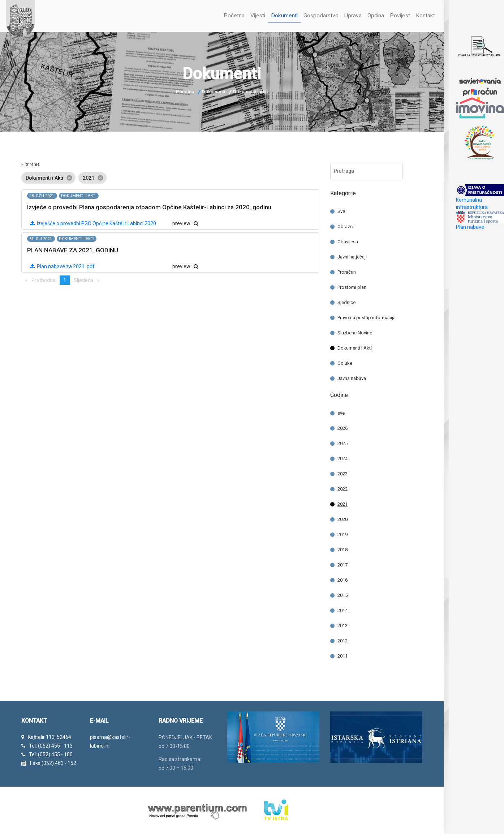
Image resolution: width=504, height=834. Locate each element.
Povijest (400, 15)
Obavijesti (348, 241)
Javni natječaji (352, 256)
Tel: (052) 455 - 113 (51, 745)
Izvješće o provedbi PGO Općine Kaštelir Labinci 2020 (93, 223)
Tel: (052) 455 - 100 (51, 754)
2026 (343, 427)
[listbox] (170, 177)
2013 (343, 625)
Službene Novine (355, 332)
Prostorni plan (352, 286)
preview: (186, 223)
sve (341, 412)
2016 (343, 579)
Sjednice (346, 302)
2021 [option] (92, 177)
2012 (343, 640)
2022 (343, 488)
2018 (343, 549)
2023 (343, 473)
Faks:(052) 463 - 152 (53, 762)
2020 (343, 519)
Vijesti (255, 15)
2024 (343, 458)
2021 (343, 503)
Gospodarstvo (319, 15)
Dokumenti (282, 15)
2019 (343, 534)
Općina (375, 15)
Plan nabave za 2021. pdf (62, 266)
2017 (343, 564)
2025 (343, 443)
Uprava (352, 15)
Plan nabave (470, 227)
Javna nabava (352, 378)
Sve (341, 211)
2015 (343, 595)
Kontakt (425, 15)
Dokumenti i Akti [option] (48, 177)
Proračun (347, 271)
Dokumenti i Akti (355, 347)
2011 (343, 655)
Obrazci (346, 226)
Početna (231, 15)
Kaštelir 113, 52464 (49, 736)
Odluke (345, 362)
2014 (343, 610)
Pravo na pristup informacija (367, 317)
